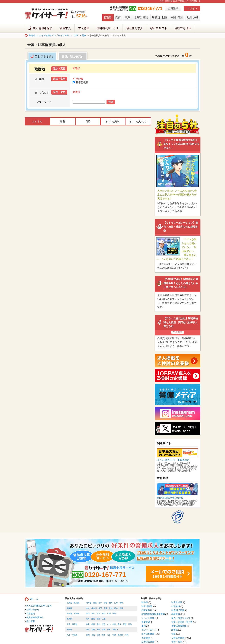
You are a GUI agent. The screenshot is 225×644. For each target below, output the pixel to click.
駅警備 (175, 630)
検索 (111, 102)
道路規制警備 (148, 634)
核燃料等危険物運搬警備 (153, 614)
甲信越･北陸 (160, 17)
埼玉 (100, 608)
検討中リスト (159, 28)
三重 (104, 619)
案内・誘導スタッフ (181, 618)
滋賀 (88, 630)
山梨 (109, 614)
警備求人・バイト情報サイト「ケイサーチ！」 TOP (53, 35)
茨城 (111, 608)
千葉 (105, 608)
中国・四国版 (72, 624)
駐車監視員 (81, 82)
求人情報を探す (43, 28)
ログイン (192, 8)
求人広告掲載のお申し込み (39, 606)
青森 (95, 603)
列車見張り (147, 610)
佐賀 (93, 635)
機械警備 (176, 614)
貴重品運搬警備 (179, 626)
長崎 (98, 635)
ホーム (34, 599)
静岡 (93, 619)
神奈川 (94, 608)
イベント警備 (148, 618)
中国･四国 (177, 17)
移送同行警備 (178, 610)
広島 (104, 624)
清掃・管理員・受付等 (182, 622)
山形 (116, 603)
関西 (118, 17)
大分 (109, 635)
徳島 (114, 624)
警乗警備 (146, 622)
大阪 (98, 630)
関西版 (69, 630)
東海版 (69, 619)
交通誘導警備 (178, 638)
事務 (144, 626)
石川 (98, 614)
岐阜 (88, 619)
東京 (88, 608)
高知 (130, 624)
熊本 (104, 635)
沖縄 (127, 635)
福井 (104, 614)
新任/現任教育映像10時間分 (170, 498)
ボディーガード (149, 630)
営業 (173, 634)
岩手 (100, 603)
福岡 (88, 635)
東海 (127, 17)
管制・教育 (177, 642)
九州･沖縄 (192, 17)
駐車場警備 (147, 606)
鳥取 (88, 624)
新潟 (88, 614)
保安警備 (146, 638)
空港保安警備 (148, 642)
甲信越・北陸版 (73, 614)
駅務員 (145, 602)
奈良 (109, 630)
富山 (93, 614)
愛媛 (125, 624)
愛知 (98, 619)
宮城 (105, 603)
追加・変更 (59, 69)
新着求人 (65, 28)
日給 (88, 121)
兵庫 (104, 630)
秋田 (111, 603)
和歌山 (115, 630)
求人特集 (84, 28)
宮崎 (114, 635)
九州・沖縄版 (72, 635)
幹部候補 (176, 606)
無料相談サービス (108, 28)
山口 (109, 624)
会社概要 (31, 621)
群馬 (121, 608)
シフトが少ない (139, 121)
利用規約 (31, 614)
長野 (114, 614)
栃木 (116, 608)
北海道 (89, 603)
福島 (121, 603)
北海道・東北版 (73, 603)
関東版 (69, 608)
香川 (120, 624)
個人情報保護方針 (35, 617)
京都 (93, 630)
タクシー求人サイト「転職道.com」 (174, 460)
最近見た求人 (135, 28)
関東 (108, 17)
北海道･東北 (141, 17)
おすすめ (37, 121)
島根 (93, 624)
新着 (63, 121)
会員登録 (173, 8)
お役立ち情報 (183, 28)
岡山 (98, 624)
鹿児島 (120, 635)
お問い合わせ (33, 610)
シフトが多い (113, 121)
